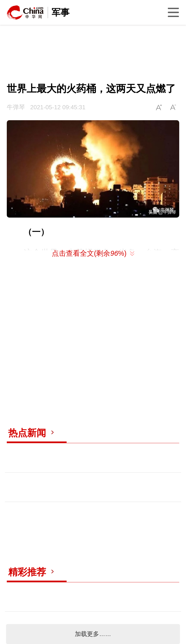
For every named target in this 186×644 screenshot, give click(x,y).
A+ (159, 107)
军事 (61, 13)
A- (173, 107)
